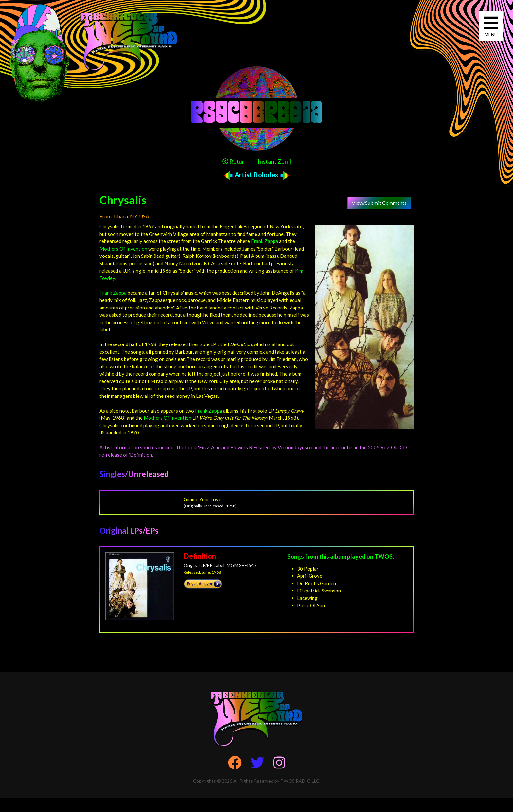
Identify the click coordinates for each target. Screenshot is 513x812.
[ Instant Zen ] (273, 161)
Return (235, 161)
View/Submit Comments (379, 203)
